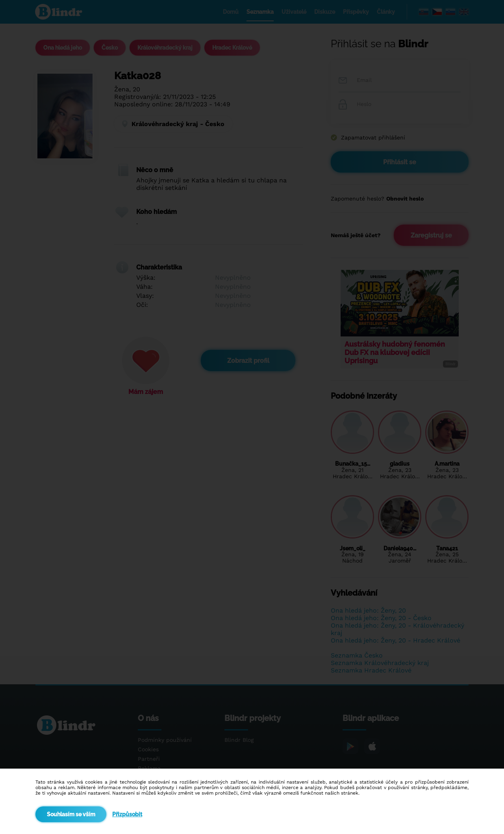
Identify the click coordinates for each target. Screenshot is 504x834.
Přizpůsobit (127, 814)
